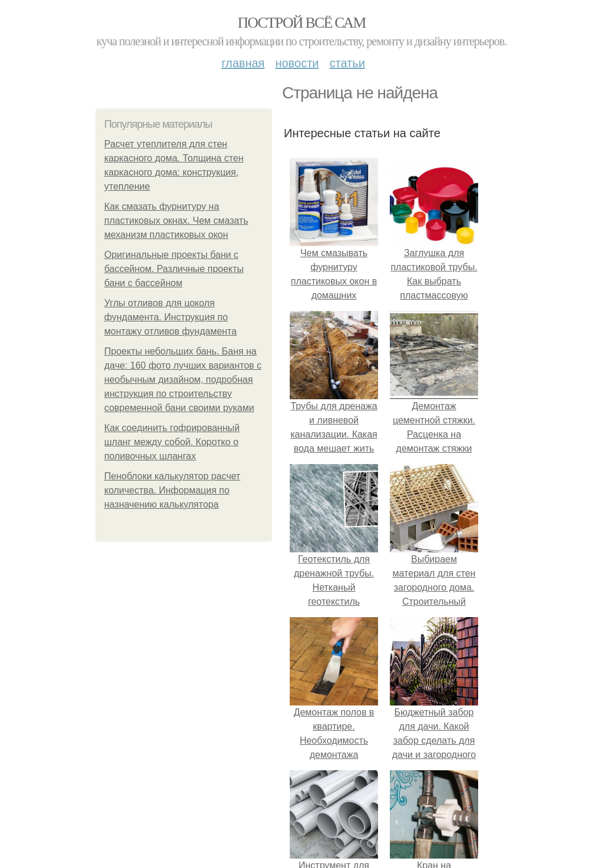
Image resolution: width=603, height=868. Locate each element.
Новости (297, 63)
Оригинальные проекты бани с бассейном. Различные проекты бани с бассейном (174, 269)
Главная (243, 63)
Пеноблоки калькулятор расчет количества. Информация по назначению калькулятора (172, 490)
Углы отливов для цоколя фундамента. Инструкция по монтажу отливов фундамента (170, 317)
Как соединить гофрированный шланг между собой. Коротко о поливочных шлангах (172, 442)
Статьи (347, 63)
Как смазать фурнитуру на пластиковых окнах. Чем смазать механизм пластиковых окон (176, 221)
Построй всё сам (301, 23)
